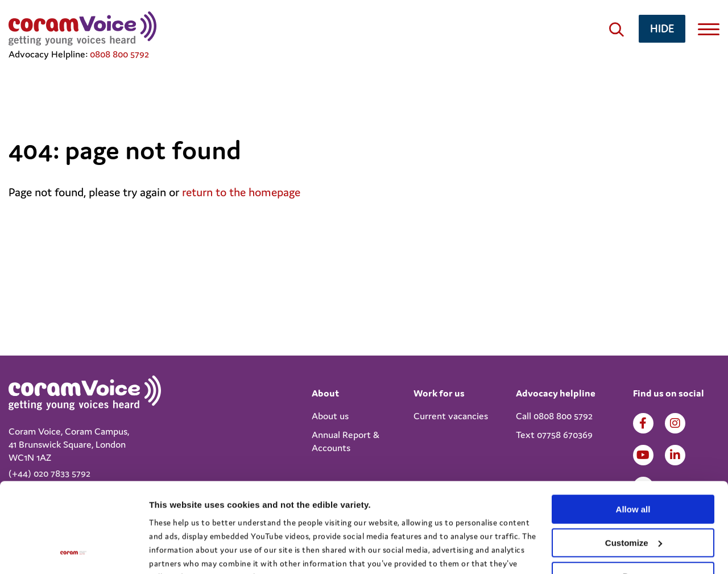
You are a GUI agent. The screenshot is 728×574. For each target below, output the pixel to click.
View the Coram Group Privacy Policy (220, 521)
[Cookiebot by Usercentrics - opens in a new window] (74, 552)
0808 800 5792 (119, 54)
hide (662, 28)
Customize (634, 459)
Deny (633, 492)
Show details (175, 552)
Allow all (633, 425)
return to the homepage (241, 192)
